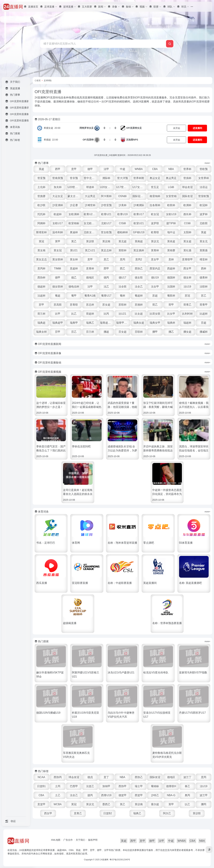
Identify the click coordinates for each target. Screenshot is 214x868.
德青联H (171, 786)
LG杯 (171, 187)
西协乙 (139, 268)
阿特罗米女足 (87, 128)
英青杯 (155, 250)
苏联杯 (123, 305)
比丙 (106, 314)
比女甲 (171, 314)
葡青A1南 (90, 296)
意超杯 (74, 268)
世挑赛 (41, 196)
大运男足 (90, 196)
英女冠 (58, 250)
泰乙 (187, 786)
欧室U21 (139, 223)
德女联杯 (58, 287)
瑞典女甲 (155, 323)
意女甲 (155, 259)
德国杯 (171, 278)
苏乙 (204, 296)
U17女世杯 (139, 187)
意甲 (74, 169)
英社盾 (187, 250)
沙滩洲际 (139, 205)
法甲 (106, 169)
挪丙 (204, 804)
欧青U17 (139, 214)
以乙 (187, 804)
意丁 (106, 777)
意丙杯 (41, 268)
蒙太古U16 (74, 196)
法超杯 (41, 296)
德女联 (139, 278)
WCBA (58, 804)
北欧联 (204, 223)
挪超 (106, 332)
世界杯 (187, 169)
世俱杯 (187, 178)
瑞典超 (41, 323)
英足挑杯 (139, 250)
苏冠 (187, 296)
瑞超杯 (187, 323)
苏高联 (58, 305)
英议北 (155, 241)
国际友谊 (187, 196)
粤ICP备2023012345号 (120, 860)
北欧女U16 (90, 232)
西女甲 (187, 268)
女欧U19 (171, 214)
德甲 (90, 169)
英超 (41, 169)
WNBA (139, 169)
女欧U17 (58, 223)
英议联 (90, 241)
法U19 (187, 287)
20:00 (52, 128)
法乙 (106, 287)
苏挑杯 (139, 305)
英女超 (187, 241)
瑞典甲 (74, 323)
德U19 (155, 278)
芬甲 (58, 332)
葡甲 (74, 296)
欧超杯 (58, 214)
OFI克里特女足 (134, 128)
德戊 (90, 777)
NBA (171, 169)
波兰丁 (187, 777)
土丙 (58, 786)
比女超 (139, 314)
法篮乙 (90, 786)
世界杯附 (139, 178)
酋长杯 (187, 214)
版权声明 (93, 840)
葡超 (58, 296)
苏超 (155, 296)
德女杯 (187, 278)
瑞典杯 (171, 323)
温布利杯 (58, 232)
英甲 (58, 241)
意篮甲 (41, 804)
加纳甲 (106, 786)
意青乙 (78, 813)
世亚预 (41, 178)
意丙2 (139, 259)
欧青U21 (106, 214)
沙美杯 (123, 205)
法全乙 (139, 287)
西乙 (123, 268)
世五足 (155, 187)
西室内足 (155, 268)
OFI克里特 (88, 140)
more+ (207, 163)
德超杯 (41, 287)
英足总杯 (106, 250)
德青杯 (204, 278)
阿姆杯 (41, 223)
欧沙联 (41, 205)
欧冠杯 (204, 205)
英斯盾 (204, 250)
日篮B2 (108, 813)
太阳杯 (187, 232)
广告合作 (68, 840)
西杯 (204, 268)
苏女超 (106, 305)
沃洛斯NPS (132, 140)
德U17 (122, 278)
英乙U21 (90, 250)
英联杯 (123, 250)
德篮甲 (123, 795)
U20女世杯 (106, 187)
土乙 (58, 795)
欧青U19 (122, 214)
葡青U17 (106, 296)
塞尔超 (155, 804)
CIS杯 (122, 223)
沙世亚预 (106, 205)
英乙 (74, 241)
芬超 (204, 323)
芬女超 (123, 332)
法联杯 (204, 287)
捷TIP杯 (171, 223)
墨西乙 (106, 804)
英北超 (123, 241)
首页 (39, 81)
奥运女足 (155, 178)
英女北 (204, 241)
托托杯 (41, 214)
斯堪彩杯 (41, 232)
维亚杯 (204, 259)
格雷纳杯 (155, 196)
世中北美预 (90, 178)
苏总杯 (90, 305)
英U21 (74, 250)
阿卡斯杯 (106, 196)
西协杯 (41, 278)
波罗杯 (204, 214)
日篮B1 (41, 786)
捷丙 (90, 795)
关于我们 (80, 840)
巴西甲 (74, 786)
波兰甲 (204, 795)
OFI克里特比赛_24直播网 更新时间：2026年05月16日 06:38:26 (122, 155)
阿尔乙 (167, 813)
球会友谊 (187, 187)
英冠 (41, 241)
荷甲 (171, 305)
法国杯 (171, 287)
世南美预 (58, 178)
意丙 (123, 259)
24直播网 (104, 860)
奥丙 (187, 795)
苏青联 (74, 305)
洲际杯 (106, 178)
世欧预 (204, 169)
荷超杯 (90, 314)
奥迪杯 (74, 232)
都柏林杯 (123, 232)
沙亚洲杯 (58, 205)
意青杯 (90, 268)
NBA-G (171, 795)
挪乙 (171, 332)
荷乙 (155, 305)
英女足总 (41, 259)
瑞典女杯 (41, 332)
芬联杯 (139, 332)
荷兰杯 (41, 314)
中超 (123, 169)
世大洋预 (123, 178)
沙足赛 (74, 205)
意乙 (106, 259)
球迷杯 (90, 187)
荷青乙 (187, 305)
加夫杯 (58, 187)
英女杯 (74, 259)
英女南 (41, 250)
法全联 (123, 287)
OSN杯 (122, 196)
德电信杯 (74, 287)
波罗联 (155, 223)
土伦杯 (41, 187)
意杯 (171, 259)
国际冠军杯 (139, 196)
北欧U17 (106, 223)
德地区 (90, 278)
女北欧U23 (90, 223)
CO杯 (187, 223)
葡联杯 (171, 296)
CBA (155, 169)
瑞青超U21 (106, 323)
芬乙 (74, 332)
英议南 (106, 241)
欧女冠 (155, 214)
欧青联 (155, 232)
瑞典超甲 (58, 323)
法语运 (204, 187)
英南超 (139, 241)
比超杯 (204, 314)
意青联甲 (187, 259)
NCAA (41, 777)
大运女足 (58, 196)
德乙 (74, 278)
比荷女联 (155, 314)
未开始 (177, 128)
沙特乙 (155, 795)
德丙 (106, 278)
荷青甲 (204, 305)
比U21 (122, 314)
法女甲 (155, 287)
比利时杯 (187, 314)
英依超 (171, 241)
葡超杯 (139, 296)
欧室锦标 (74, 223)
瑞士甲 (139, 786)
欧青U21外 (90, 214)
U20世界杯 (74, 187)
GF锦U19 (139, 232)
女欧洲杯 (74, 214)
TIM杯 (58, 268)
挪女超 (187, 332)
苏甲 (41, 305)
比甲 (58, 314)
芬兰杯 (90, 332)
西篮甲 (139, 795)
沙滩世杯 (90, 205)
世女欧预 (106, 232)
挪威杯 (204, 332)
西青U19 (106, 795)
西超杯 (171, 268)
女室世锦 (171, 196)
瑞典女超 (139, 323)
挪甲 (155, 332)
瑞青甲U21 (123, 323)
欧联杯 (171, 205)
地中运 (171, 232)
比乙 (74, 314)
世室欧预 (204, 196)
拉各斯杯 (155, 205)
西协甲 (123, 786)
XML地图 (56, 840)
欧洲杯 (187, 205)
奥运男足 (171, 178)
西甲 (58, 169)
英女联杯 (58, 259)
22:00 (51, 140)
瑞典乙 (90, 323)
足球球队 (48, 81)
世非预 (74, 178)
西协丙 (58, 777)
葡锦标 (155, 786)
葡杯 (123, 296)
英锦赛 (171, 250)
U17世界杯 (123, 187)
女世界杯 (204, 178)
